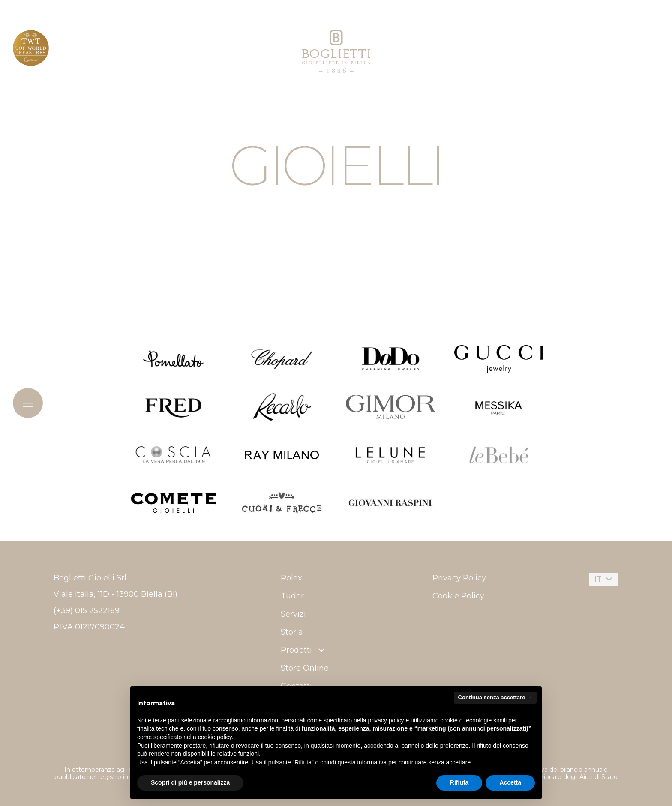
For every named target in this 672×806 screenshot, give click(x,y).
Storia (292, 632)
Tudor (292, 596)
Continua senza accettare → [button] (495, 697)
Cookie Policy (458, 596)
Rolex (291, 578)
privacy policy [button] (386, 720)
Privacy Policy (459, 578)
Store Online (305, 668)
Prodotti (304, 650)
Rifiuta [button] (459, 782)
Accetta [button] (510, 782)
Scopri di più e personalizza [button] (190, 782)
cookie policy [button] (215, 737)
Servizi (293, 614)
